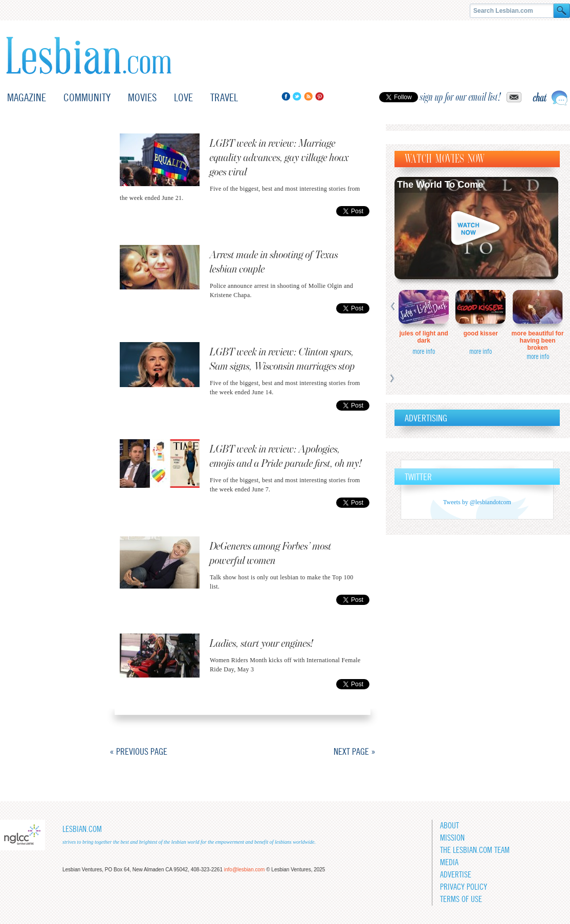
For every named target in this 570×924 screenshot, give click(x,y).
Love (183, 97)
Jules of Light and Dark (424, 337)
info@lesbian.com (245, 870)
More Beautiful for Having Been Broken (538, 341)
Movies (142, 97)
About (450, 826)
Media (449, 862)
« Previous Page (138, 751)
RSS (308, 96)
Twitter (297, 96)
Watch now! (476, 228)
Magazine (27, 97)
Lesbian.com (89, 55)
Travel (224, 97)
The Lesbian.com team (475, 850)
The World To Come (440, 185)
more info (424, 351)
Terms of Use (461, 899)
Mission (452, 838)
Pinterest (320, 96)
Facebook (286, 96)
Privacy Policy (464, 887)
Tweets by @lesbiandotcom (477, 502)
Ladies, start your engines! (261, 644)
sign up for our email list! (461, 97)
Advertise (456, 875)
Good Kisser (481, 333)
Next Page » (355, 751)
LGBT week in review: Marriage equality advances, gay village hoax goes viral (279, 158)
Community (87, 97)
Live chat (550, 98)
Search (562, 11)
